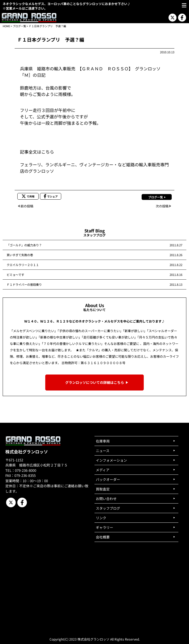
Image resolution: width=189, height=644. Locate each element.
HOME (6, 26)
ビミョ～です (15, 275)
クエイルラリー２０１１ (23, 265)
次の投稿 (162, 206)
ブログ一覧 (19, 26)
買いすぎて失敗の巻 (20, 255)
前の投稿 (27, 206)
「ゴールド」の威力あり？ (24, 245)
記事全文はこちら (37, 152)
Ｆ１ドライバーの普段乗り (24, 284)
